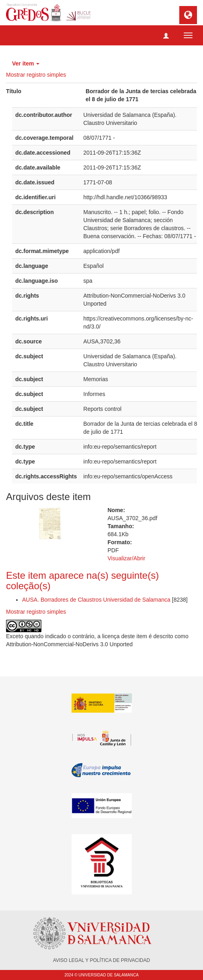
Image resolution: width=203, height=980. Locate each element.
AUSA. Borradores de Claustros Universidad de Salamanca (96, 600)
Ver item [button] (26, 63)
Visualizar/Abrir (127, 558)
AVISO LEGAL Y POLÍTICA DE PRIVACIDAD (101, 960)
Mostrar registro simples (36, 75)
